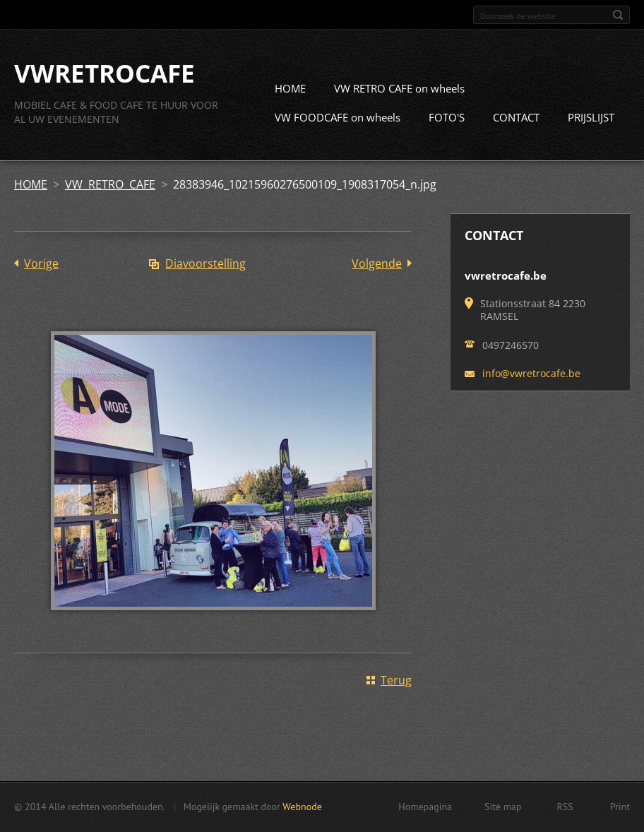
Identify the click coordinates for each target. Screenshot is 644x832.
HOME (290, 89)
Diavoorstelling (205, 264)
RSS (565, 807)
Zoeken (618, 15)
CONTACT (516, 118)
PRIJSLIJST (591, 118)
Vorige (41, 264)
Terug (396, 681)
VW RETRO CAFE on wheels (399, 89)
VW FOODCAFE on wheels (338, 118)
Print (620, 807)
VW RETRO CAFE (110, 185)
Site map (503, 807)
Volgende (377, 264)
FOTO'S (447, 118)
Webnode (302, 807)
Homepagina (425, 807)
